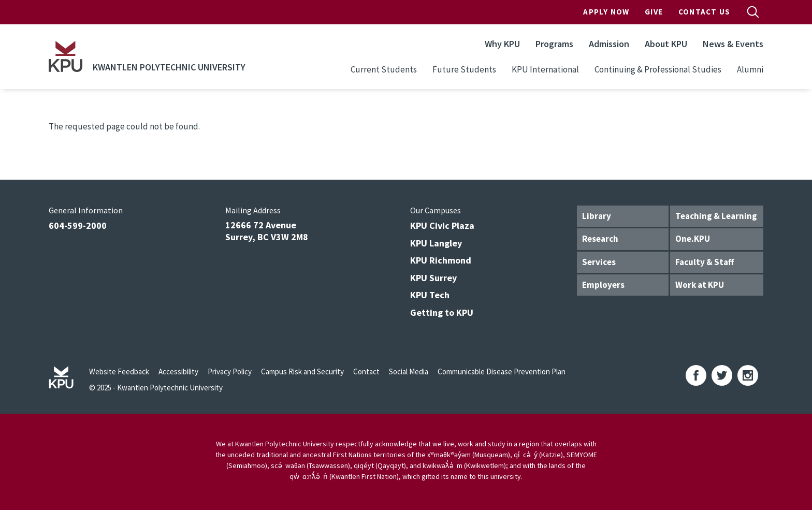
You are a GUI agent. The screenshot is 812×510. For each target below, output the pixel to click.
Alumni (750, 69)
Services (599, 262)
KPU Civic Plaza (442, 225)
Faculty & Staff (705, 262)
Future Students (464, 69)
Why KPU (502, 44)
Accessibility (178, 371)
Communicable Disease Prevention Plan (502, 371)
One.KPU (693, 239)
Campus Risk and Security (302, 371)
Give (654, 12)
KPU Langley (436, 243)
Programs (554, 44)
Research (600, 239)
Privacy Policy (230, 371)
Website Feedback (119, 371)
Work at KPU (700, 285)
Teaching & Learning (716, 216)
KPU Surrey (433, 278)
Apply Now (606, 12)
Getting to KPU (442, 312)
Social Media (409, 371)
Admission (609, 44)
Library (597, 216)
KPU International (545, 69)
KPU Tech (430, 295)
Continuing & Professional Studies (658, 69)
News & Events (733, 44)
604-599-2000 (78, 225)
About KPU (666, 44)
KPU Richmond (441, 260)
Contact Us (704, 12)
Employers (603, 285)
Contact (366, 371)
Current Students (384, 69)
